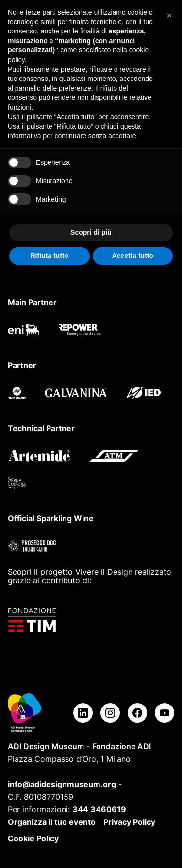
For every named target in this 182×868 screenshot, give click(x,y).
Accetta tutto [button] (132, 256)
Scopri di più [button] (91, 232)
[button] (169, 16)
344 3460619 (99, 809)
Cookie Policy (33, 838)
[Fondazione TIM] (91, 620)
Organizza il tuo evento (52, 822)
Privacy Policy (129, 822)
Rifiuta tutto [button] (49, 256)
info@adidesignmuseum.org (62, 784)
